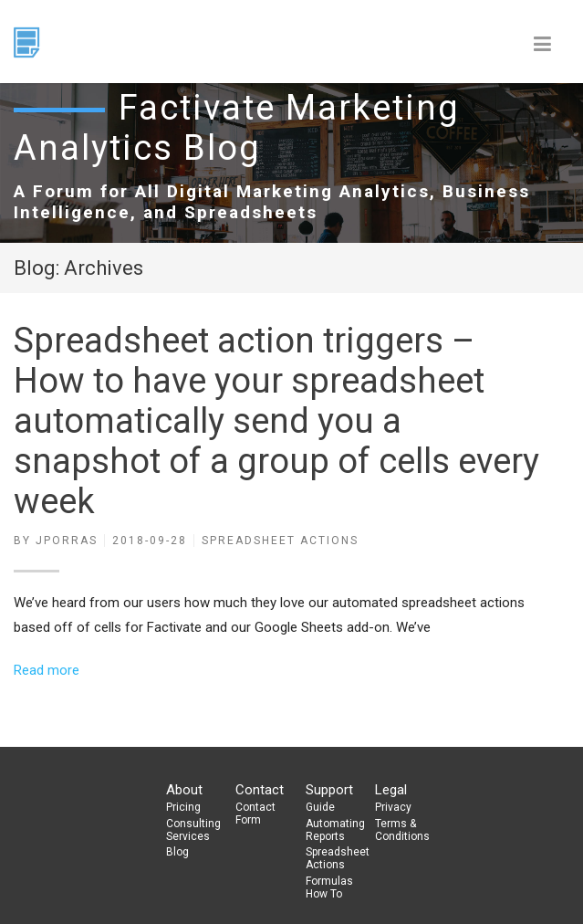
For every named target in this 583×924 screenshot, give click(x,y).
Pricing (183, 807)
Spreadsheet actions (280, 541)
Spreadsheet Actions (333, 858)
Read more (47, 670)
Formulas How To (329, 887)
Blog (177, 852)
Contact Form (255, 814)
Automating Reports (333, 830)
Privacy (393, 807)
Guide (320, 807)
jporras (67, 541)
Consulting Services (193, 830)
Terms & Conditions (402, 830)
